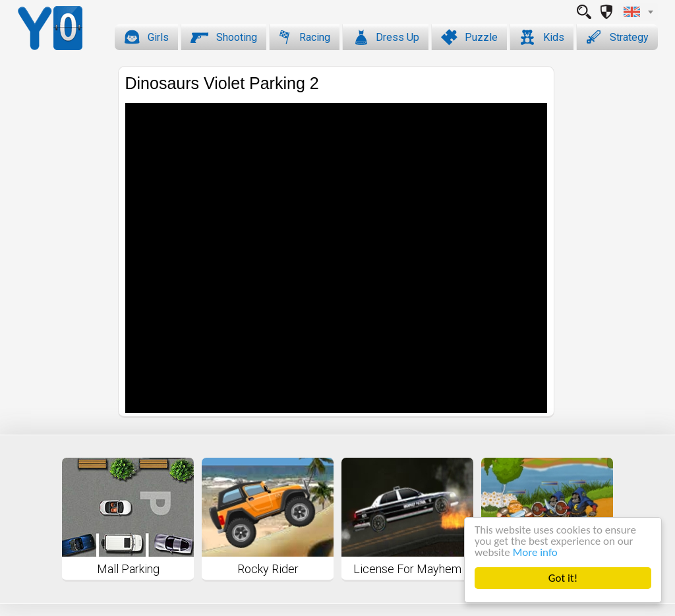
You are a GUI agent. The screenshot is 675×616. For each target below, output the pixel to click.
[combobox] (638, 12)
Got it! (563, 578)
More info (535, 552)
